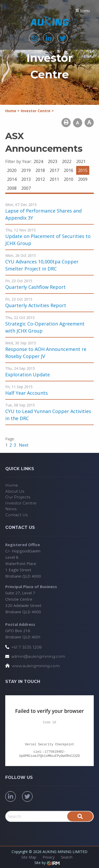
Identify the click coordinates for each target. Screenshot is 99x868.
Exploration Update (28, 375)
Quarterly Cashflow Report (35, 287)
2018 (40, 170)
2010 (69, 179)
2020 (12, 170)
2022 (67, 161)
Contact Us (16, 515)
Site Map (29, 857)
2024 (38, 161)
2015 (83, 170)
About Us (15, 491)
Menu (83, 11)
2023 (53, 161)
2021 (81, 161)
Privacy (49, 857)
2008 (12, 188)
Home (12, 485)
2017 (54, 170)
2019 (26, 170)
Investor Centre (21, 503)
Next (23, 445)
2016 (69, 170)
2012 (40, 179)
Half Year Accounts (27, 393)
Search (67, 857)
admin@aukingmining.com (38, 656)
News (11, 509)
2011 (54, 179)
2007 (26, 188)
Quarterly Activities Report (36, 305)
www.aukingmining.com (36, 666)
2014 (12, 179)
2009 (83, 179)
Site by (47, 863)
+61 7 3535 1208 (27, 647)
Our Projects (18, 497)
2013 (26, 179)
